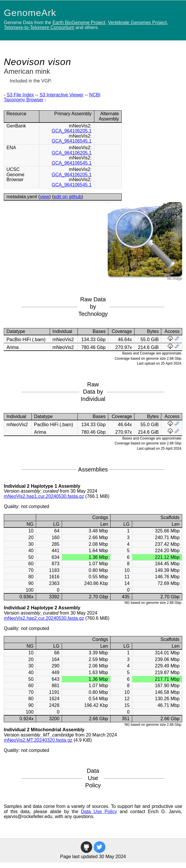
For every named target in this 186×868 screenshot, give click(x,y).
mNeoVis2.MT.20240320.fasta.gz (38, 740)
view (45, 197)
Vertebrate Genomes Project (137, 22)
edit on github (68, 197)
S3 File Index (20, 95)
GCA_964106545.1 (72, 141)
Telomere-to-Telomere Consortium (39, 27)
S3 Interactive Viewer (62, 95)
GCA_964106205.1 (72, 131)
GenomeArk (30, 13)
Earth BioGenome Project (79, 22)
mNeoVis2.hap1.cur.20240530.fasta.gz (44, 496)
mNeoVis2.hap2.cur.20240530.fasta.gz (44, 618)
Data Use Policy (99, 812)
